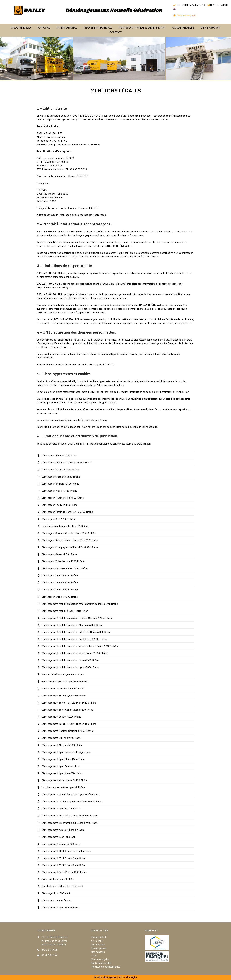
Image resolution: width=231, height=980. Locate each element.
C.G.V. (94, 956)
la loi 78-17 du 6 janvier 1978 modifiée (95, 340)
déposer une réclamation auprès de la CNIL (91, 364)
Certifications (98, 945)
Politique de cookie (101, 963)
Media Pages (99, 215)
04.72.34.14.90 (50, 950)
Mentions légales (100, 959)
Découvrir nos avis (186, 15)
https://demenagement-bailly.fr (63, 119)
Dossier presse (99, 948)
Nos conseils (98, 952)
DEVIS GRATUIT (219, 5)
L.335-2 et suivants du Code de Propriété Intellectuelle (128, 257)
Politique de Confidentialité (143, 427)
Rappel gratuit (98, 937)
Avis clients (97, 941)
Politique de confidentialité (105, 967)
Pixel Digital (132, 977)
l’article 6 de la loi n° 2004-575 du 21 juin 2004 (76, 116)
